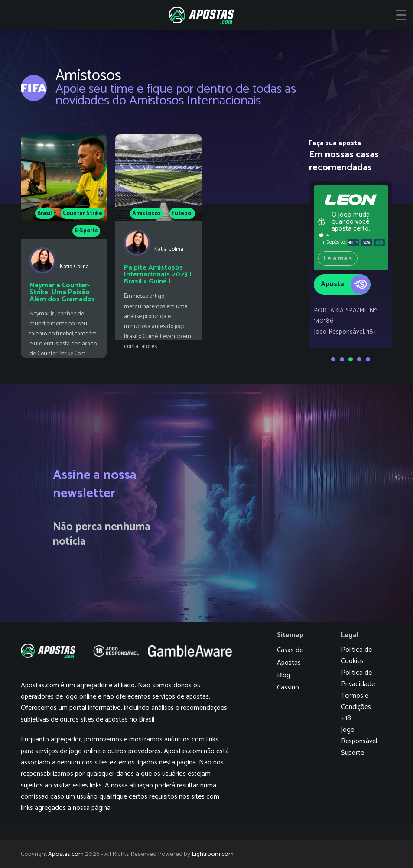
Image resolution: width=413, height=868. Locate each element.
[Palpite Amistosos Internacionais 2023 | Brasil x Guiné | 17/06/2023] (158, 246)
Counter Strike (83, 213)
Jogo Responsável (359, 736)
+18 (346, 718)
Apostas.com (66, 854)
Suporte (353, 753)
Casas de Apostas (290, 657)
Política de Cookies (356, 655)
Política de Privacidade (358, 678)
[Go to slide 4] (359, 359)
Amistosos (146, 213)
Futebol (182, 213)
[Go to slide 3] (351, 359)
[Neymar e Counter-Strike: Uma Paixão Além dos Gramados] (64, 246)
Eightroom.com (213, 854)
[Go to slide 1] (333, 359)
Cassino (288, 688)
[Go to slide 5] (368, 359)
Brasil (45, 213)
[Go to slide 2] (342, 359)
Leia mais (338, 258)
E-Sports (86, 231)
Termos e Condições (356, 701)
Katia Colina (74, 267)
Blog (284, 675)
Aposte (345, 284)
